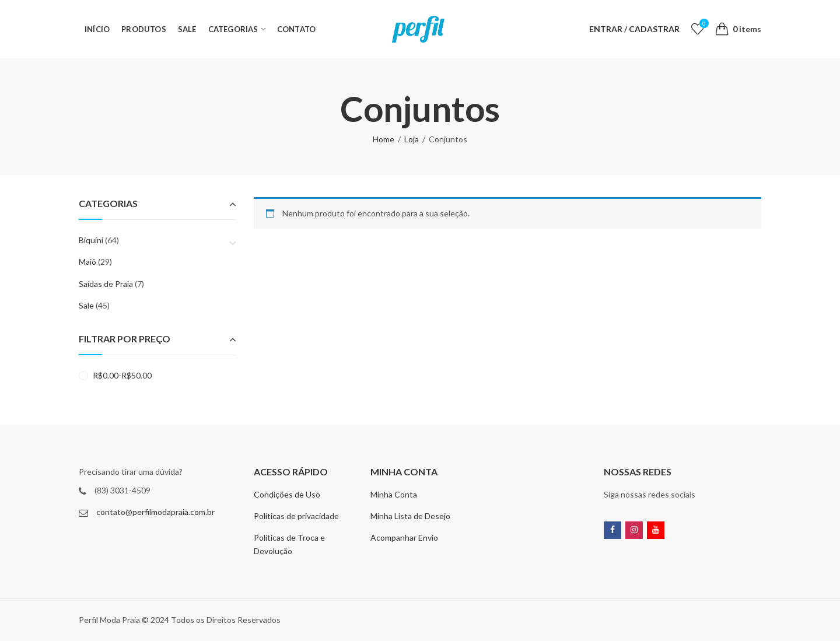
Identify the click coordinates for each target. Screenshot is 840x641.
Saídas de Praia (106, 284)
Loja (412, 139)
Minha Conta (394, 494)
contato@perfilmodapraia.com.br (155, 512)
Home (384, 139)
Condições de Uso (287, 494)
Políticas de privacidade (296, 516)
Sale (86, 305)
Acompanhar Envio (404, 537)
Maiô (87, 262)
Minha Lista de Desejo (410, 516)
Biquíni (91, 240)
